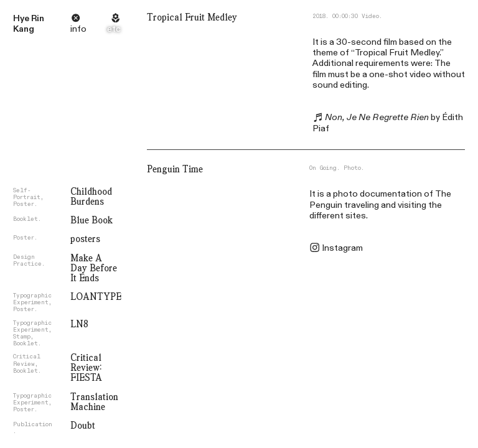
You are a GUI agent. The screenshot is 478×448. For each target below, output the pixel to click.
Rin (38, 18)
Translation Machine (94, 402)
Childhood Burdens (91, 197)
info (78, 29)
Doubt (83, 426)
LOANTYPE (96, 297)
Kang (24, 29)
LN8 (79, 324)
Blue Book (91, 220)
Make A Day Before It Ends (94, 268)
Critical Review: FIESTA (86, 368)
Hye (21, 18)
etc (114, 29)
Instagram (342, 248)
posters (85, 239)
